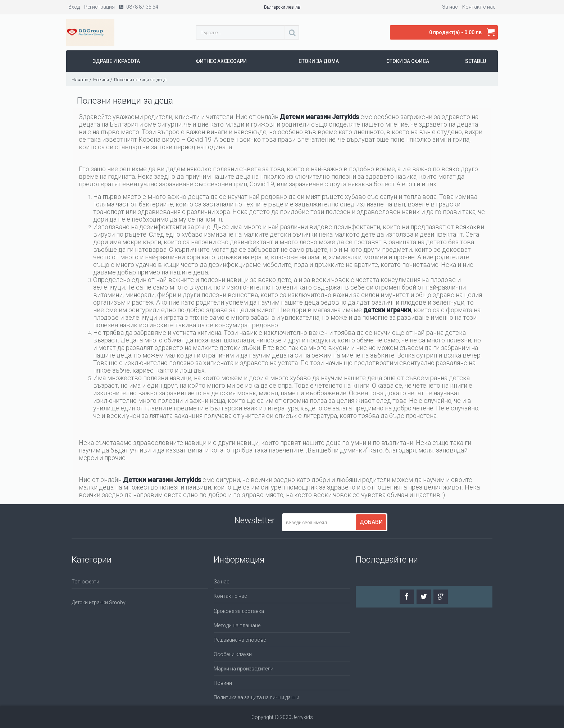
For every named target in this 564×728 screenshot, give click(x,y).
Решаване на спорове (240, 640)
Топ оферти (85, 582)
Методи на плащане (237, 625)
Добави (371, 522)
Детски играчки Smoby (99, 602)
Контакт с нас (230, 596)
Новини (223, 683)
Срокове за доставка (239, 611)
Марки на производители (244, 669)
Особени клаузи (233, 654)
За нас (222, 582)
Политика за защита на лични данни (256, 697)
